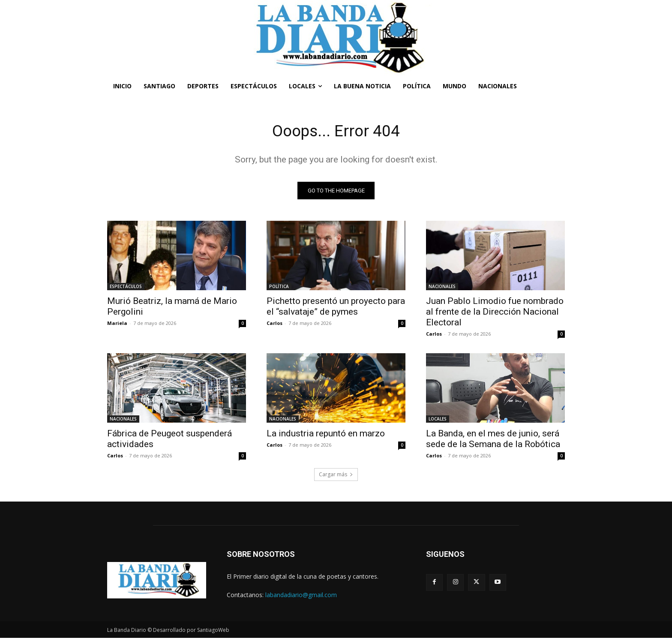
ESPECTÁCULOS (126, 288)
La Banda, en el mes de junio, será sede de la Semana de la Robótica (493, 440)
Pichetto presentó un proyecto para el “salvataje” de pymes (336, 308)
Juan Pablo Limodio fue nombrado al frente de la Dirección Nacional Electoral (495, 313)
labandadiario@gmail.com (301, 596)
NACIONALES (442, 288)
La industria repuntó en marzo (326, 435)
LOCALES (438, 421)
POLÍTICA (279, 288)
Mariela (117, 325)
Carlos (274, 325)
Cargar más (336, 476)
